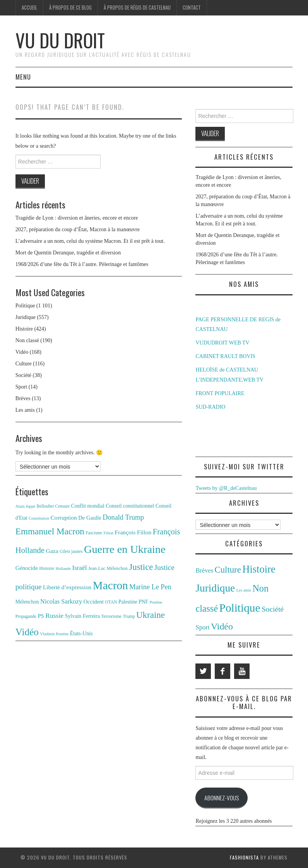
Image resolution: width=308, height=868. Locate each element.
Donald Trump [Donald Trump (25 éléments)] (123, 517)
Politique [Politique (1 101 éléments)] (240, 608)
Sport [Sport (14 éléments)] (202, 627)
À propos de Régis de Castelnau (137, 8)
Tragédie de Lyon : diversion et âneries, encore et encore (77, 218)
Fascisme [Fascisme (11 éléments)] (94, 533)
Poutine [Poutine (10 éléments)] (156, 602)
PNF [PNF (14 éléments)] (143, 602)
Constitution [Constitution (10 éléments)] (39, 518)
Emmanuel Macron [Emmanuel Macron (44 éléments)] (50, 531)
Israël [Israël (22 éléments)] (79, 568)
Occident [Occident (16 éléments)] (94, 602)
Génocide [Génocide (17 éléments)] (27, 568)
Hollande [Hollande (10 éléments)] (63, 569)
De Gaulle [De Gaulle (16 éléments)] (90, 518)
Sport (21, 387)
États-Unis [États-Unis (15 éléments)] (81, 634)
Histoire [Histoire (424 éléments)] (259, 569)
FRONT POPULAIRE (220, 393)
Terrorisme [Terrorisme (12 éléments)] (111, 616)
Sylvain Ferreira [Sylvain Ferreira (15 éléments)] (82, 616)
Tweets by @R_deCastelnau (226, 488)
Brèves (23, 398)
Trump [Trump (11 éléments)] (129, 616)
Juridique (26, 317)
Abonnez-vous (222, 798)
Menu (23, 77)
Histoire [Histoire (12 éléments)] (47, 568)
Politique (25, 306)
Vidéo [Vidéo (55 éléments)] (27, 632)
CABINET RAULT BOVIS (225, 356)
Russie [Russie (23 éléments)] (54, 616)
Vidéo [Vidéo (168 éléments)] (222, 626)
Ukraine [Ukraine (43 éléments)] (151, 615)
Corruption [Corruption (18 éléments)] (63, 518)
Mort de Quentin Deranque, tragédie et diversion (68, 253)
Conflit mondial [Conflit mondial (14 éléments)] (88, 506)
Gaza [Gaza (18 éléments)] (52, 551)
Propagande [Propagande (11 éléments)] (26, 616)
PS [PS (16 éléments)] (41, 616)
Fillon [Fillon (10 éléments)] (109, 533)
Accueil (29, 8)
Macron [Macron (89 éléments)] (110, 585)
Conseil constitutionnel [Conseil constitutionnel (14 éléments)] (130, 506)
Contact (192, 8)
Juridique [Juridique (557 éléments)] (215, 588)
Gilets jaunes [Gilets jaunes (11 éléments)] (71, 551)
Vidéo (22, 352)
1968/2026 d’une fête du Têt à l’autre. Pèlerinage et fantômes (82, 264)
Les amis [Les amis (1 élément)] (244, 590)
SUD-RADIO (210, 407)
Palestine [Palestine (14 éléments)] (128, 602)
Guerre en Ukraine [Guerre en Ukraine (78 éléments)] (125, 549)
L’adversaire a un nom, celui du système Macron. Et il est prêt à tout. (90, 241)
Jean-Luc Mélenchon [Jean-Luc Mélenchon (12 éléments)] (108, 568)
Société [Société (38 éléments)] (273, 609)
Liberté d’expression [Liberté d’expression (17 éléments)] (67, 587)
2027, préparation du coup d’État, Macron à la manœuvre (78, 229)
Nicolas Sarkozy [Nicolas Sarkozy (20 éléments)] (61, 601)
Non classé (27, 340)
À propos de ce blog (70, 8)
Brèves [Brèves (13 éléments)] (204, 570)
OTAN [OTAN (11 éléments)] (111, 602)
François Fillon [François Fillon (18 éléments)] (133, 532)
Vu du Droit (60, 40)
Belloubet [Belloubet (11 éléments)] (45, 506)
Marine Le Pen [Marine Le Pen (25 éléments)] (150, 587)
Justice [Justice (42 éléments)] (141, 567)
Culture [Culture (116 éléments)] (228, 570)
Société (23, 375)
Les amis (25, 410)
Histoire (24, 329)
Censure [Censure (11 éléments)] (63, 506)
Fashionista (244, 857)
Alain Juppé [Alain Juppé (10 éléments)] (25, 506)
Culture (24, 364)
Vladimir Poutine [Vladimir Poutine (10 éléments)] (54, 634)
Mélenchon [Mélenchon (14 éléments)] (27, 602)
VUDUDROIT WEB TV (222, 343)
